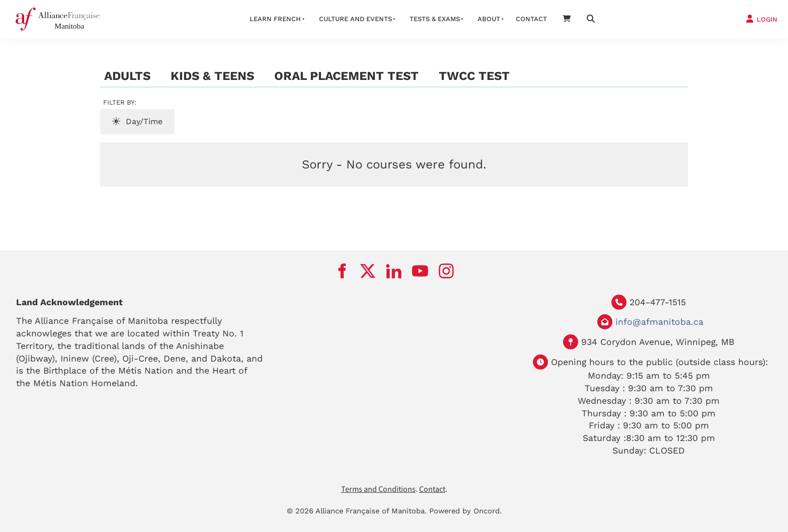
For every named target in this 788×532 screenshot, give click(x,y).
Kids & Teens (212, 76)
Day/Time (137, 121)
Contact (531, 19)
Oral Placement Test (346, 76)
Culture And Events (356, 19)
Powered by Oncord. (465, 511)
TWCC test (474, 76)
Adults (127, 76)
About (489, 19)
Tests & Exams (435, 19)
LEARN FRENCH (275, 19)
